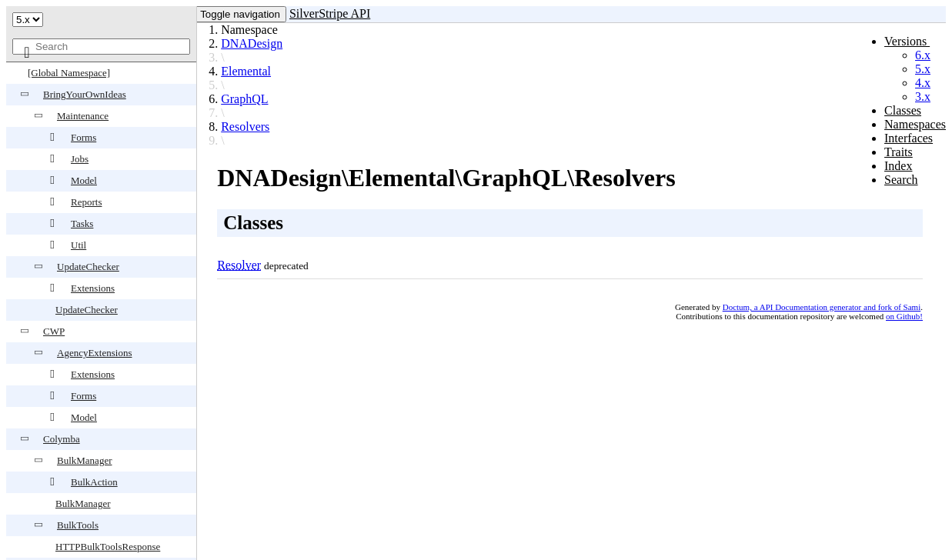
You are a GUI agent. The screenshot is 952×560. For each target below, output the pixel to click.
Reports (86, 202)
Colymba (62, 439)
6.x (923, 55)
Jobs (80, 159)
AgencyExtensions (94, 353)
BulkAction (94, 482)
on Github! (904, 316)
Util (78, 245)
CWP (54, 331)
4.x (923, 83)
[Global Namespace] (69, 73)
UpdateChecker (88, 267)
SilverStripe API (330, 13)
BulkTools (78, 525)
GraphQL (244, 99)
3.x (923, 97)
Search (901, 180)
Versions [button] (907, 41)
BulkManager (84, 460)
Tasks (82, 223)
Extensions (93, 288)
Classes (903, 110)
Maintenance (83, 116)
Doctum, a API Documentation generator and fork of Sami (822, 307)
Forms (84, 137)
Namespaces (915, 124)
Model (84, 180)
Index (898, 166)
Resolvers (245, 127)
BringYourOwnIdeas (85, 94)
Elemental (246, 71)
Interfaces (909, 138)
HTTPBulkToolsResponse (108, 547)
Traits (899, 152)
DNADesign (252, 43)
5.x (923, 69)
